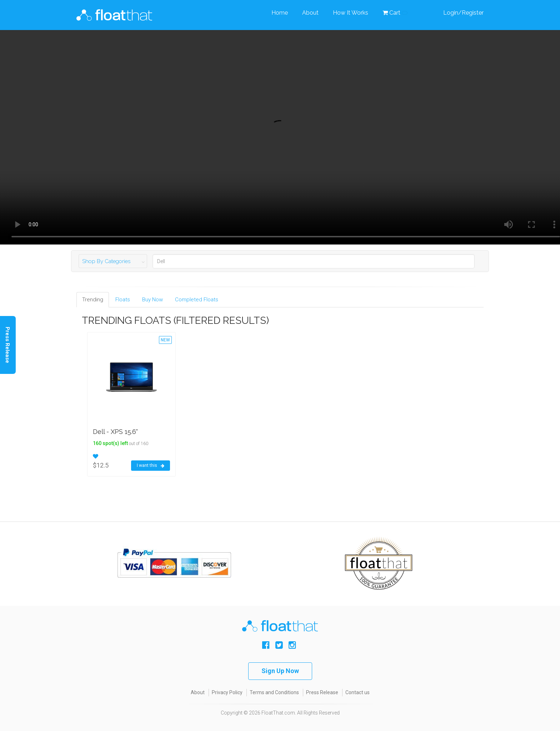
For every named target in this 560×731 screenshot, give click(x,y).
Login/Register (463, 13)
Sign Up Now (280, 671)
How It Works (351, 13)
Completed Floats (197, 300)
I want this (151, 466)
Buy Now (152, 300)
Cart (395, 13)
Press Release (322, 692)
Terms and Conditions (274, 692)
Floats (123, 300)
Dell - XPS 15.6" (115, 432)
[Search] (314, 261)
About (310, 13)
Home (280, 13)
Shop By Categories (106, 261)
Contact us (357, 692)
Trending (93, 300)
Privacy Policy (227, 692)
